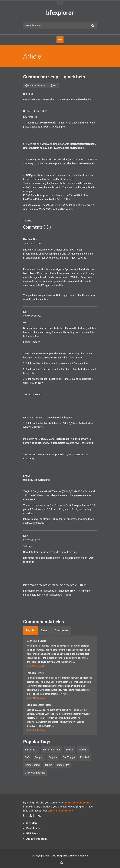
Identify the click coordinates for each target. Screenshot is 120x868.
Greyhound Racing (35, 773)
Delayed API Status (36, 641)
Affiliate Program (36, 839)
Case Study (63, 765)
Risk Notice (33, 834)
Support (39, 757)
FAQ (27, 757)
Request (53, 757)
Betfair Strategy (52, 750)
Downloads (33, 828)
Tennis (48, 765)
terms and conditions (77, 803)
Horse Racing (32, 765)
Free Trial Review (35, 673)
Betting (69, 750)
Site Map (32, 823)
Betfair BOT (31, 750)
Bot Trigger (69, 757)
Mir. (54, 86)
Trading (83, 750)
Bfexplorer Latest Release (40, 705)
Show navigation (60, 40)
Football (85, 757)
